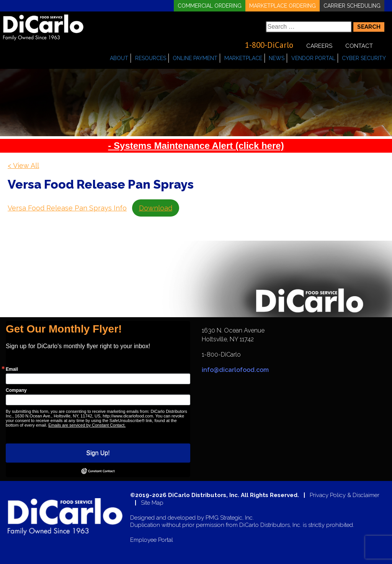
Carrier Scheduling (352, 6)
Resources (151, 58)
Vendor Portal (313, 58)
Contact (359, 46)
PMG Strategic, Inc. (230, 518)
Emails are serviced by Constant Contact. (87, 425)
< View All (23, 165)
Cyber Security (364, 58)
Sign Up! (98, 453)
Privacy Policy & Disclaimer (345, 495)
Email (12, 369)
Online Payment (195, 58)
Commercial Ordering (210, 6)
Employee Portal (152, 540)
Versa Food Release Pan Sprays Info (67, 208)
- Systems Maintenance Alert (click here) (196, 146)
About (119, 58)
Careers (319, 46)
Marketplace (243, 58)
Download (156, 208)
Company (16, 390)
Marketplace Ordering (283, 6)
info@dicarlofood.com (235, 370)
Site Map (152, 503)
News (277, 58)
